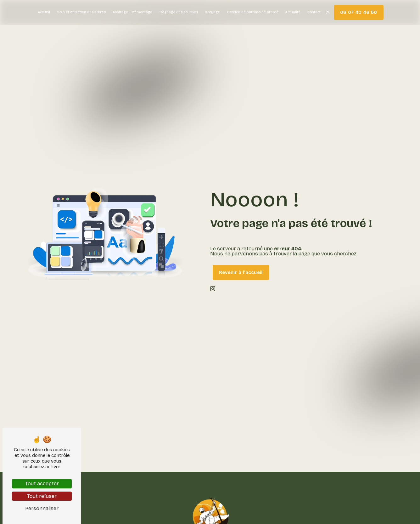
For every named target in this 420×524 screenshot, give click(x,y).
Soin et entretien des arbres (81, 12)
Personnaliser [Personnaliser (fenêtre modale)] (42, 508)
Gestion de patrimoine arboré (253, 12)
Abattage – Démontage (132, 12)
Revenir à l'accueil (241, 272)
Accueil (44, 12)
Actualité (293, 12)
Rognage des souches (179, 12)
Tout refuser (42, 496)
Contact (314, 12)
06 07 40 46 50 (358, 12)
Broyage (212, 12)
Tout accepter (42, 484)
